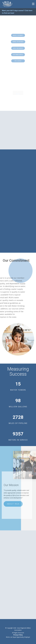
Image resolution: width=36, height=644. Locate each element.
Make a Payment (18, 35)
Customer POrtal (18, 55)
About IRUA (13, 499)
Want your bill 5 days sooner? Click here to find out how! (17, 12)
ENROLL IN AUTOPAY (18, 42)
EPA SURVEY (18, 61)
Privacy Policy (18, 635)
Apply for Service (18, 48)
